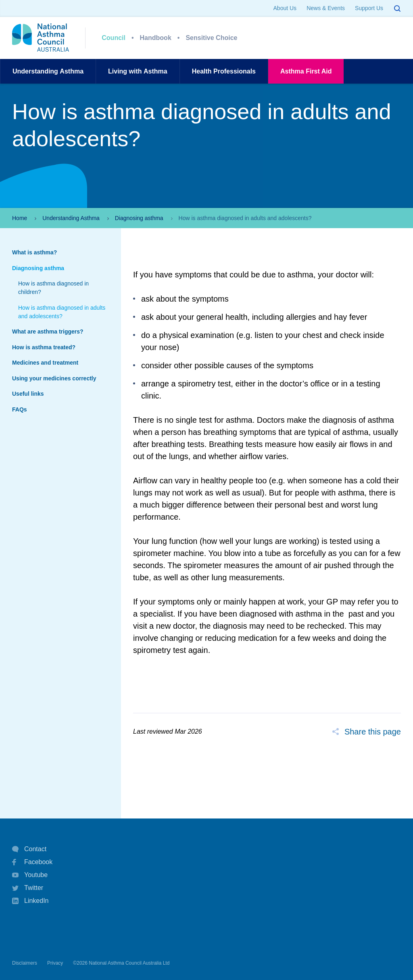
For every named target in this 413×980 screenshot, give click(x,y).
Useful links (28, 394)
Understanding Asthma (71, 218)
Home (20, 218)
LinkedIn (30, 901)
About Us (285, 8)
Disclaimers (25, 963)
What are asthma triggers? (48, 332)
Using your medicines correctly (54, 378)
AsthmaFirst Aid (306, 71)
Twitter (28, 888)
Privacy (55, 963)
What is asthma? (34, 252)
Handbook (156, 38)
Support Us (369, 8)
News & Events (326, 8)
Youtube (30, 875)
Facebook (32, 862)
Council (114, 38)
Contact (29, 849)
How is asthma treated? (44, 347)
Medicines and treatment (45, 363)
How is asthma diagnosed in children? (53, 288)
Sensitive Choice (211, 38)
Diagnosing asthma (139, 218)
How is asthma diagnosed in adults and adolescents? (62, 312)
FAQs (20, 409)
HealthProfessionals (224, 71)
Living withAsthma (138, 71)
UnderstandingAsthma (48, 71)
